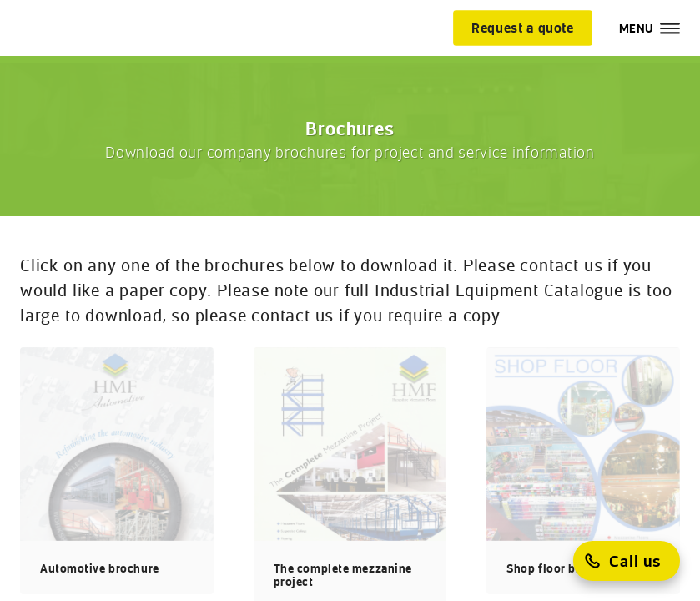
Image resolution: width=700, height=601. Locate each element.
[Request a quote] (523, 28)
